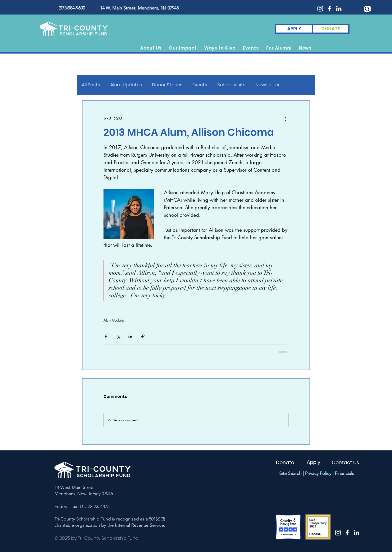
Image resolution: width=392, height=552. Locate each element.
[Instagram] (320, 9)
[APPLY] (294, 29)
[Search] (367, 9)
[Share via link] (143, 336)
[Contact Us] (345, 462)
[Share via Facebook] (106, 336)
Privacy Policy (318, 473)
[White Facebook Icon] (329, 9)
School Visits (231, 85)
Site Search (290, 473)
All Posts (91, 85)
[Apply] (313, 462)
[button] (151, 48)
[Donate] (285, 462)
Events (200, 85)
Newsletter (268, 85)
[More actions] (285, 119)
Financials (344, 473)
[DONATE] (331, 29)
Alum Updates (126, 85)
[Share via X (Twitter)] (118, 336)
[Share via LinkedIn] (130, 336)
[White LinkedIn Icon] (339, 9)
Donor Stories (167, 85)
